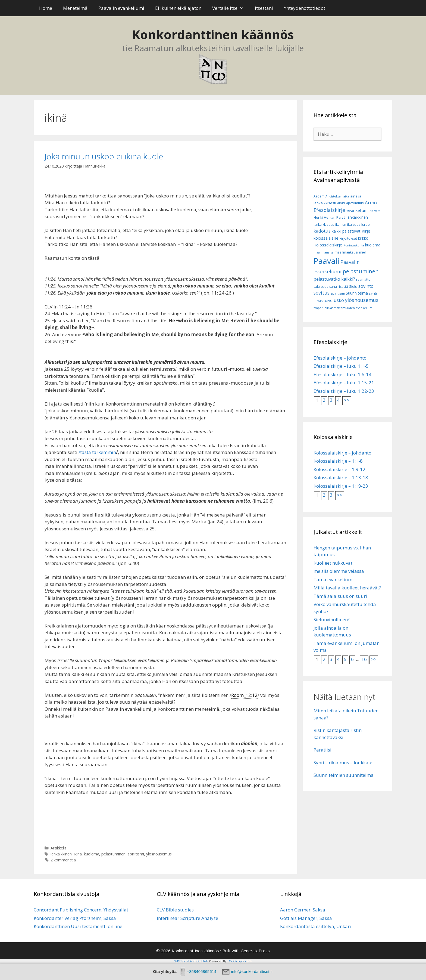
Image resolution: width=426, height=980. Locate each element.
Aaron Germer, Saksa (303, 910)
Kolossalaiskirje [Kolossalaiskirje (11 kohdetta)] (328, 245)
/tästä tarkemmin (97, 452)
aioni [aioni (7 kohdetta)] (341, 203)
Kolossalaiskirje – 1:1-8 (338, 461)
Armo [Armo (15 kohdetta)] (371, 203)
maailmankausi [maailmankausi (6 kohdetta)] (346, 252)
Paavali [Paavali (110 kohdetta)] (326, 261)
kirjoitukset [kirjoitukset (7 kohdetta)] (348, 238)
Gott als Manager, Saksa (306, 918)
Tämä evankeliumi (334, 579)
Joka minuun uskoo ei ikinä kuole (104, 156)
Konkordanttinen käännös (213, 34)
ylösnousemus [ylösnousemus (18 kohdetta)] (362, 300)
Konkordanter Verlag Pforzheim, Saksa (75, 918)
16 (364, 659)
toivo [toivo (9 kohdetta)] (328, 300)
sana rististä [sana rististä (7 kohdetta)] (339, 287)
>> (347, 400)
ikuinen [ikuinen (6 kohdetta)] (341, 225)
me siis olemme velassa (339, 571)
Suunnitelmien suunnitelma (344, 775)
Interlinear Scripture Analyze (187, 918)
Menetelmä (75, 8)
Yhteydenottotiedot (305, 8)
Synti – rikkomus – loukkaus (344, 763)
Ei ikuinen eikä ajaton (178, 8)
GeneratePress (255, 951)
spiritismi (136, 854)
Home (46, 8)
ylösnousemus (159, 854)
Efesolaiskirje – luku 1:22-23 (344, 391)
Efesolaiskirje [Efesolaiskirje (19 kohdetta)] (329, 210)
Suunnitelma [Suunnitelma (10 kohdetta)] (357, 293)
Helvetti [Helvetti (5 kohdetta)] (375, 211)
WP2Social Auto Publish (191, 961)
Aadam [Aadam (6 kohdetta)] (319, 196)
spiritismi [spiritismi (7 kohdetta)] (338, 293)
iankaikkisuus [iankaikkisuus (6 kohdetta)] (324, 225)
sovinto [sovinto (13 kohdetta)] (366, 286)
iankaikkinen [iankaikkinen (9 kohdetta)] (357, 217)
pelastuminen (113, 854)
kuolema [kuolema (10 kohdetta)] (373, 245)
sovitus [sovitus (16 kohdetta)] (322, 293)
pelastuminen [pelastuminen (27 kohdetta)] (361, 271)
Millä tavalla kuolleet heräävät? (347, 588)
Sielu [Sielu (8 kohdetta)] (353, 286)
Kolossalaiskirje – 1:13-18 (341, 477)
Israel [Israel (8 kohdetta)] (366, 224)
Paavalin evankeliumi (121, 8)
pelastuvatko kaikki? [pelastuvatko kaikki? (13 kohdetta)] (334, 279)
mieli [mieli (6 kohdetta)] (363, 252)
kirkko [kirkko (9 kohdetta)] (363, 238)
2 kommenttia (63, 860)
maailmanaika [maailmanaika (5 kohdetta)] (324, 252)
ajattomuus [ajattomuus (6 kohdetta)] (355, 203)
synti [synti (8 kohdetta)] (373, 293)
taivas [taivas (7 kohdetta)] (318, 301)
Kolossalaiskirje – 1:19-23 (341, 486)
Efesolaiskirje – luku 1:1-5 (341, 366)
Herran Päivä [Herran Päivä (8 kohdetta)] (335, 217)
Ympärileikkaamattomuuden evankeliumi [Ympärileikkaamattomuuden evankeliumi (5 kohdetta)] (343, 308)
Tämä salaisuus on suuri (340, 596)
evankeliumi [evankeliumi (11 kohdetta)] (357, 210)
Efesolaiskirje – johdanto (340, 358)
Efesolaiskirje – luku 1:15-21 (344, 383)
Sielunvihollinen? (332, 619)
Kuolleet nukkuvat (333, 563)
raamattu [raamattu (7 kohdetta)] (363, 279)
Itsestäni (264, 8)
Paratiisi (322, 750)
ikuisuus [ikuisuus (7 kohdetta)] (354, 225)
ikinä (78, 854)
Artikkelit (58, 848)
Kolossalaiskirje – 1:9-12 (339, 469)
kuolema (92, 854)
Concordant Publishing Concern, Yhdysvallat (81, 910)
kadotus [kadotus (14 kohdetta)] (322, 231)
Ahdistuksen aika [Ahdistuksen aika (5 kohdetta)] (337, 196)
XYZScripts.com (240, 961)
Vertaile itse (231, 8)
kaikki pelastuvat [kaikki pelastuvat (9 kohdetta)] (346, 231)
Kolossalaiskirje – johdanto (342, 453)
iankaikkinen (61, 854)
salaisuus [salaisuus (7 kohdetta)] (321, 287)
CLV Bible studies (175, 910)
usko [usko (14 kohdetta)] (339, 300)
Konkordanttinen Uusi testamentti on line (78, 926)
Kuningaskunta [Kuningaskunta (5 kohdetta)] (354, 245)
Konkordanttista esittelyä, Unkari (316, 926)
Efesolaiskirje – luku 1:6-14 (342, 374)
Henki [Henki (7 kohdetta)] (318, 217)
